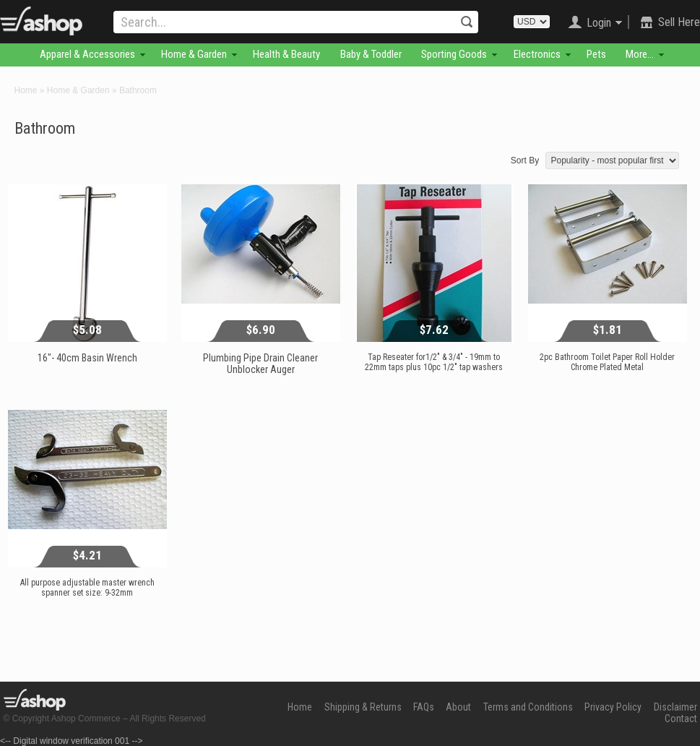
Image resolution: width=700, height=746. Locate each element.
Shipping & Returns (363, 707)
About (458, 707)
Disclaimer (675, 707)
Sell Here (679, 22)
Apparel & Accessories (87, 54)
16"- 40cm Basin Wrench (87, 358)
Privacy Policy (613, 707)
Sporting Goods (454, 54)
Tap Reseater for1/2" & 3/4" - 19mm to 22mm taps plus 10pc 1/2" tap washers (434, 362)
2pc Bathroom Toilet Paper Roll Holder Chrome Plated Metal (607, 362)
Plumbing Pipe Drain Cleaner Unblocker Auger (260, 364)
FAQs (424, 707)
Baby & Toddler (371, 54)
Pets (596, 54)
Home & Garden (194, 54)
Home (26, 90)
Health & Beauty (286, 54)
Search (467, 22)
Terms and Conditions (528, 707)
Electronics (537, 54)
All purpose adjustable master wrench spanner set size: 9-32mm (87, 588)
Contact (681, 719)
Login (599, 23)
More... (640, 54)
